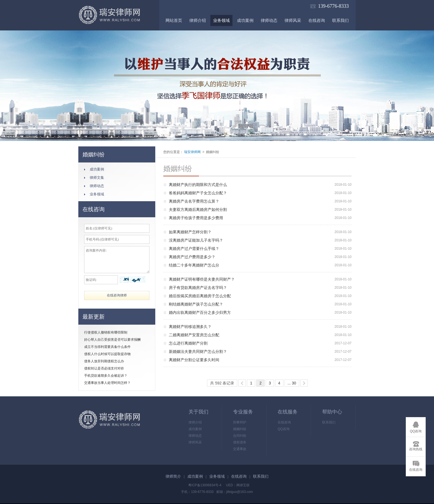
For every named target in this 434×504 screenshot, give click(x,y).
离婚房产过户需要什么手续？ (194, 249)
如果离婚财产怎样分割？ (190, 232)
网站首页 (174, 20)
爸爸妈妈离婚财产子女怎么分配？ (198, 193)
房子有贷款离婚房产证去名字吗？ (198, 288)
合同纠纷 (240, 436)
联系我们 (340, 20)
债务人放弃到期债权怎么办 (104, 361)
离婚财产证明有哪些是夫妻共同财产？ (202, 279)
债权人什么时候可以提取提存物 (107, 354)
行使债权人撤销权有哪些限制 (106, 332)
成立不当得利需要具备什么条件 (107, 347)
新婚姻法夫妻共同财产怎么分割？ (198, 351)
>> (304, 383)
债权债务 (240, 442)
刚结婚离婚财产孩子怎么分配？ (196, 304)
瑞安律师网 (192, 152)
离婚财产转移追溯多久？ (190, 327)
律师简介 (173, 476)
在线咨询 (317, 20)
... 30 (292, 383)
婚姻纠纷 (240, 429)
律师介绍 (198, 20)
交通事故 (240, 449)
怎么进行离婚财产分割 (188, 343)
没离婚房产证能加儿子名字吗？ (196, 240)
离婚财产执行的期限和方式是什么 (198, 185)
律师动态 (269, 20)
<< (242, 383)
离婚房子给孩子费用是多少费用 (196, 218)
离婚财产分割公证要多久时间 (194, 360)
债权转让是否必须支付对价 (104, 368)
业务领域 (221, 20)
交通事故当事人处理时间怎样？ (107, 383)
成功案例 (245, 20)
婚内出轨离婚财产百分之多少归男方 (200, 312)
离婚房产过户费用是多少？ (192, 257)
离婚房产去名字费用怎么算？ (194, 201)
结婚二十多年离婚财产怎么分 (194, 265)
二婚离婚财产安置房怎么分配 (194, 335)
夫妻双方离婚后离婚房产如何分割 (198, 210)
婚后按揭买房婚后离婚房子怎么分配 (200, 296)
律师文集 (97, 178)
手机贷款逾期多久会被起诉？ (106, 376)
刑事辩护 (240, 422)
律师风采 (293, 20)
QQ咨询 (284, 429)
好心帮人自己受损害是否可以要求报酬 (112, 340)
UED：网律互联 (238, 485)
